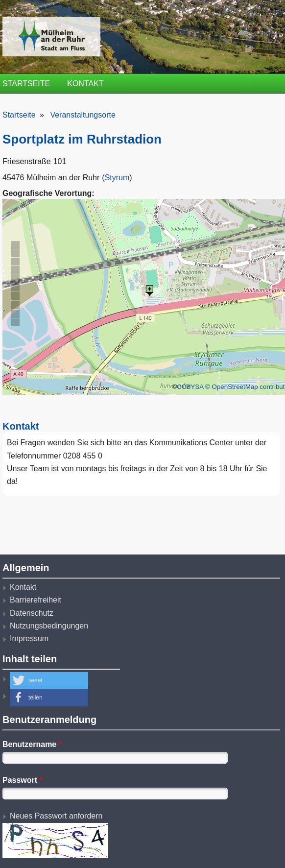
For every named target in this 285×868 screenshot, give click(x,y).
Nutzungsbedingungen (49, 626)
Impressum (29, 639)
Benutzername (32, 744)
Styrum (117, 178)
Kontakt (85, 84)
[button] (49, 681)
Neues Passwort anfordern (56, 816)
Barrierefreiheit (36, 600)
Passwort (23, 780)
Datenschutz (32, 613)
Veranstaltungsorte (83, 115)
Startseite (26, 84)
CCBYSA (190, 387)
